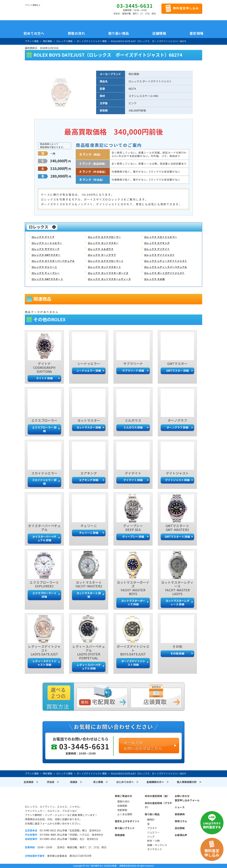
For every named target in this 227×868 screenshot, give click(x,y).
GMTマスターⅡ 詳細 (177, 537)
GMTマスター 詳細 (177, 371)
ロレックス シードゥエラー (47, 243)
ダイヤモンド (155, 849)
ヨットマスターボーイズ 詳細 (133, 603)
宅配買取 (122, 810)
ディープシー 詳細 (133, 537)
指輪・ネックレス (157, 845)
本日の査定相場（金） (157, 796)
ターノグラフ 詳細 (177, 428)
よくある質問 (125, 814)
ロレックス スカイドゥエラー (161, 237)
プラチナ (152, 828)
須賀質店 (43, 798)
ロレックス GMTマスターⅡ (47, 279)
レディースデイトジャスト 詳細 (44, 663)
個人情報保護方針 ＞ (189, 782)
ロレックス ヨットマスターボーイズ (108, 273)
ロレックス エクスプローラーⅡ (106, 261)
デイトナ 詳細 (44, 378)
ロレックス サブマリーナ (46, 249)
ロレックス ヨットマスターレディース (109, 279)
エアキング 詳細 (89, 480)
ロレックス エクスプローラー (104, 237)
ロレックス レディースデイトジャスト (166, 261)
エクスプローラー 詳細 (44, 429)
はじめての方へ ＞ (128, 782)
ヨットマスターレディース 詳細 (177, 603)
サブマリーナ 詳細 (133, 371)
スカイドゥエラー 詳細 (44, 482)
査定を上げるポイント (127, 821)
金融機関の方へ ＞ (158, 782)
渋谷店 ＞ (53, 782)
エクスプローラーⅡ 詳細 (44, 595)
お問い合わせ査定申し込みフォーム (187, 798)
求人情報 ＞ (101, 782)
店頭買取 (122, 806)
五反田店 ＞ (31, 782)
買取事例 (180, 814)
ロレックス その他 (154, 279)
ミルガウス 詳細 (133, 428)
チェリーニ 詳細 (89, 533)
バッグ (151, 837)
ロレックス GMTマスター (46, 255)
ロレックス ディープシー (46, 273)
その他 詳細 (177, 654)
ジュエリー (153, 832)
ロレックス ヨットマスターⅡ (104, 267)
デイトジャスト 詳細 (177, 480)
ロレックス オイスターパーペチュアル (53, 261)
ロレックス (38, 227)
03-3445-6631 (135, 6)
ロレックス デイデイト (157, 249)
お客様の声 (181, 835)
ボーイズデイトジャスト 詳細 (133, 663)
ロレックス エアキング (157, 243)
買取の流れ (76, 33)
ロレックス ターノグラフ (102, 255)
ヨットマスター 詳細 (89, 428)
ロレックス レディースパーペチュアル (166, 267)
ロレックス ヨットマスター (103, 243)
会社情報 (180, 828)
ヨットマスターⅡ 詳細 (89, 595)
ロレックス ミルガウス (101, 249)
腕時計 (151, 820)
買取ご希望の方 (123, 796)
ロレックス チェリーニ (44, 267)
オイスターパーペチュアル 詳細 (44, 539)
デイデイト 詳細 (133, 480)
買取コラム (181, 821)
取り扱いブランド (125, 828)
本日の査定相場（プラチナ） (158, 805)
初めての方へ (34, 33)
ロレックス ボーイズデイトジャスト (164, 273)
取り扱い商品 (152, 814)
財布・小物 (153, 841)
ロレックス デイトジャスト (160, 255)
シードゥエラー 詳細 (89, 371)
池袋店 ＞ (76, 782)
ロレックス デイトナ (43, 237)
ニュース (180, 807)
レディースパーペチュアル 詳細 (89, 667)
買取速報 (120, 835)
